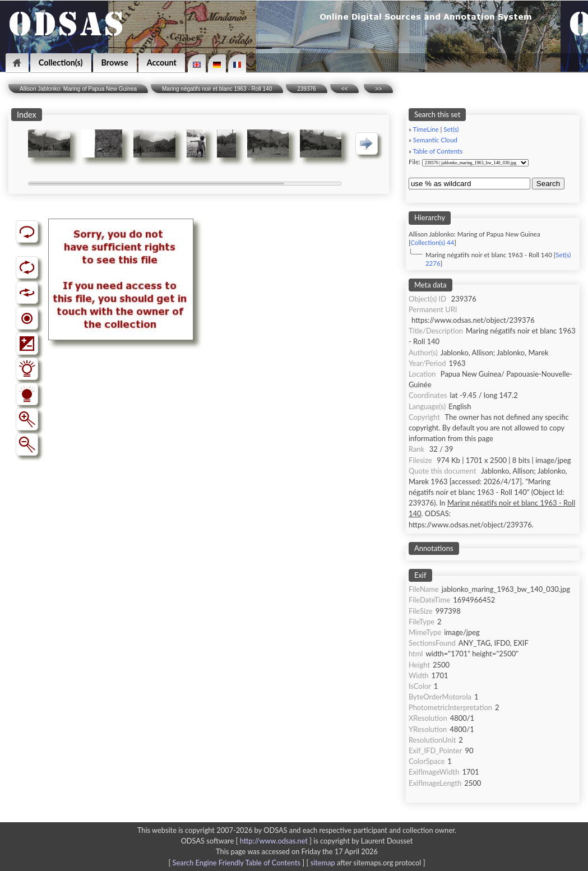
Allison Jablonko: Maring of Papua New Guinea (78, 89)
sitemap (323, 863)
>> (378, 89)
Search (548, 184)
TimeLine (425, 129)
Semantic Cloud (435, 140)
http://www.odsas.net (274, 841)
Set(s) (451, 129)
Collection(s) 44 (432, 242)
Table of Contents (437, 151)
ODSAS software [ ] (247, 841)
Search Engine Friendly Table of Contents (237, 863)
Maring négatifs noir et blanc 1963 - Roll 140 (217, 89)
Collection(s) (61, 62)
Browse (115, 62)
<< (345, 89)
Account (162, 62)
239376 (306, 89)
